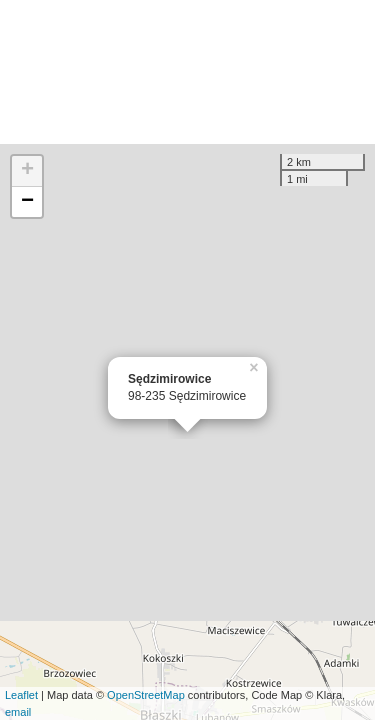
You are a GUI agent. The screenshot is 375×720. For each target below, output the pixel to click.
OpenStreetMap (146, 695)
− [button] (27, 202)
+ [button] (27, 171)
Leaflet (21, 695)
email (18, 712)
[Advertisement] (187, 72)
